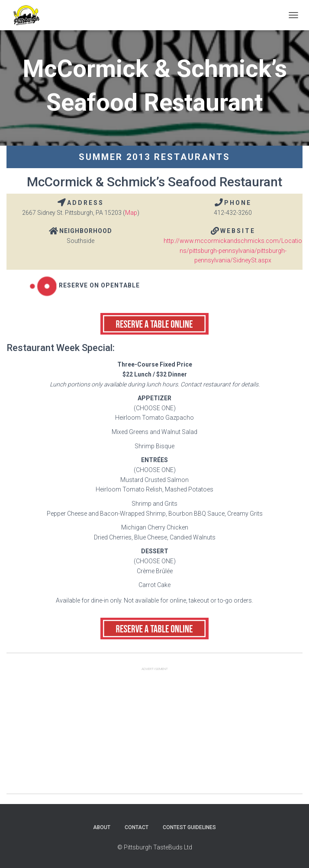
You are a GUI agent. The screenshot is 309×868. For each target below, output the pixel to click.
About (102, 827)
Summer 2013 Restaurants (154, 157)
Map (131, 213)
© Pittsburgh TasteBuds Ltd (155, 847)
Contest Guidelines (189, 827)
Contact (137, 827)
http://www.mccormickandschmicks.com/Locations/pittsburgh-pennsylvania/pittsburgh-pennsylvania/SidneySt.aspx (233, 251)
